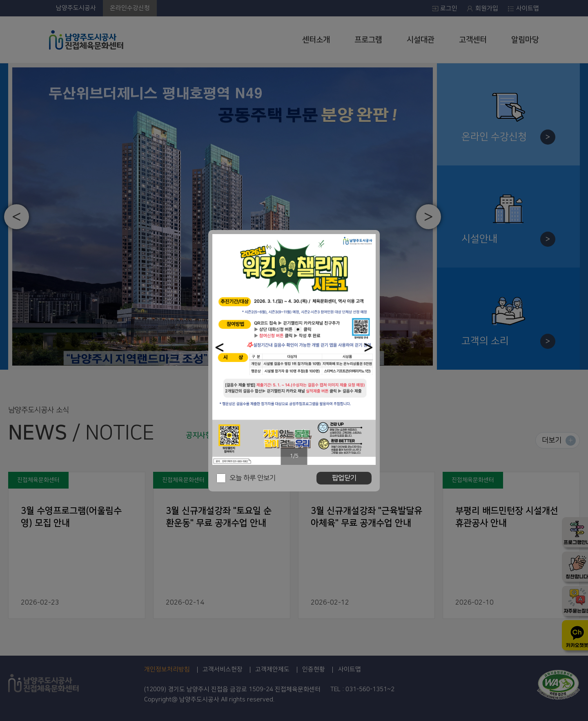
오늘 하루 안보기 (253, 478)
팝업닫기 (344, 478)
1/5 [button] (294, 456)
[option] (294, 349)
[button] (219, 347)
